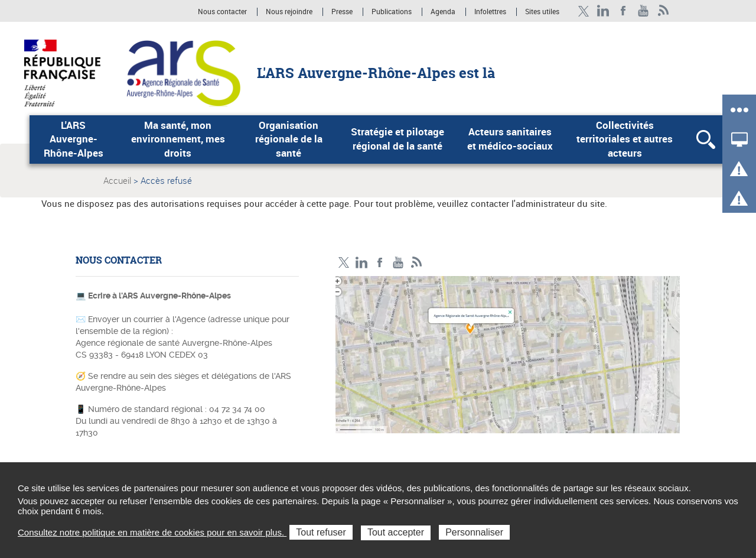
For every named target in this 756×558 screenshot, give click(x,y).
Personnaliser (474, 532)
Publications (392, 12)
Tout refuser (321, 532)
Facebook (623, 11)
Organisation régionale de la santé (289, 139)
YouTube (643, 11)
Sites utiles (542, 12)
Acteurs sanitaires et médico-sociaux (510, 139)
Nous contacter (222, 12)
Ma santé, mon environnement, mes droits (178, 139)
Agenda (444, 12)
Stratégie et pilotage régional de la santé (397, 139)
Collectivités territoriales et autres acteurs (625, 139)
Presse (342, 12)
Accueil (117, 180)
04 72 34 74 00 (237, 409)
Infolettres (490, 12)
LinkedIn (603, 11)
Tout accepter (396, 532)
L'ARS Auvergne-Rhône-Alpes (74, 139)
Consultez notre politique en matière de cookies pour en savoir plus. (152, 532)
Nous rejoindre (290, 12)
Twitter (583, 11)
